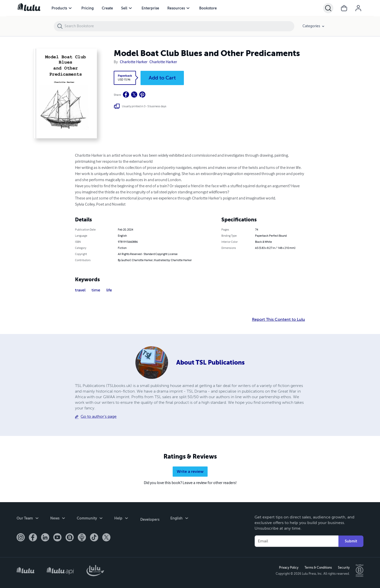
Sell (124, 8)
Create (107, 8)
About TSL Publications (210, 363)
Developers (149, 518)
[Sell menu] (130, 8)
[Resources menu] (188, 8)
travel (80, 290)
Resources (176, 8)
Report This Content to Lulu (278, 319)
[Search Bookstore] (179, 26)
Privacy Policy (288, 567)
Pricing (87, 8)
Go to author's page (99, 417)
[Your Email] (296, 541)
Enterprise (150, 8)
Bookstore (208, 8)
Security (343, 567)
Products (59, 8)
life (109, 290)
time (96, 290)
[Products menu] (70, 8)
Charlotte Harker (134, 62)
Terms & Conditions (318, 567)
